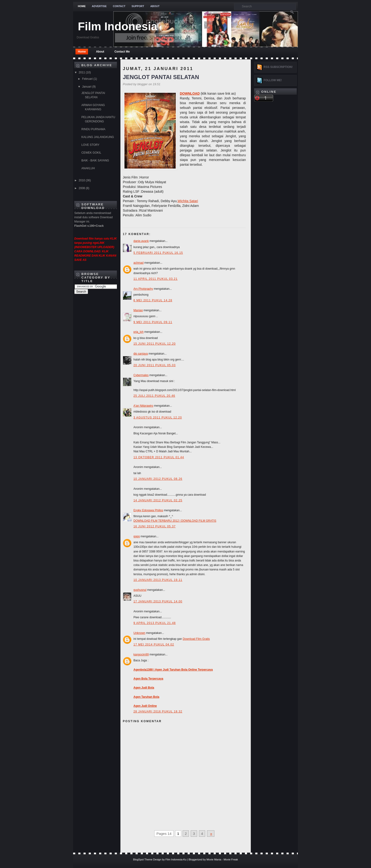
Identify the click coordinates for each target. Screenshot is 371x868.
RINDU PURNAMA (93, 129)
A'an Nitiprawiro (143, 406)
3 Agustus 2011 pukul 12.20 (158, 418)
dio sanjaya (141, 354)
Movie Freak (231, 859)
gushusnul (140, 590)
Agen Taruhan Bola (146, 697)
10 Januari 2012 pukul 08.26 (158, 479)
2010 (82, 180)
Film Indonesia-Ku (176, 859)
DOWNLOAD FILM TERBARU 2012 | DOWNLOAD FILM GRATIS (175, 521)
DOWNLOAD (190, 93)
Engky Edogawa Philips (148, 510)
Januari (87, 87)
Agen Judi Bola (144, 688)
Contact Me (122, 52)
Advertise (99, 6)
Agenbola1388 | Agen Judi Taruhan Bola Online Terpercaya (173, 670)
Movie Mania (214, 859)
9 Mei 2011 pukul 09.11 (153, 322)
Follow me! (273, 80)
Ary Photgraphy (143, 289)
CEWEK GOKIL (91, 153)
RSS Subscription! (278, 67)
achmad (139, 263)
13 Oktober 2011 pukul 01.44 (159, 457)
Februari (88, 79)
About (155, 6)
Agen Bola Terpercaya (148, 679)
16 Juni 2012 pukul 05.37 (155, 526)
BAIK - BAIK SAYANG (95, 160)
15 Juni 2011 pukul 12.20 (155, 344)
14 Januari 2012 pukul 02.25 (158, 500)
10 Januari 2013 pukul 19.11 (158, 580)
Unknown (139, 633)
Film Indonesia (118, 26)
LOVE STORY (90, 145)
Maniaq (138, 310)
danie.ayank (141, 241)
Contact (119, 6)
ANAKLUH (88, 168)
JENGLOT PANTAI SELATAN (161, 77)
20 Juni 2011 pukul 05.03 (155, 365)
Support (138, 6)
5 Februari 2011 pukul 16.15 (158, 253)
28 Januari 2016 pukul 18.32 (158, 712)
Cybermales (141, 375)
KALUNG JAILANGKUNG (98, 137)
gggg (137, 536)
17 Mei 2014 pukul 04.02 (154, 645)
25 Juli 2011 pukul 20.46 (154, 396)
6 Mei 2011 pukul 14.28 (153, 300)
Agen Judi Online (145, 706)
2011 (82, 72)
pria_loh (139, 332)
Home (82, 6)
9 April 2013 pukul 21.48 (155, 623)
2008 (82, 188)
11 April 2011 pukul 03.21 (156, 279)
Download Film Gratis (196, 639)
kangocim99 (141, 654)
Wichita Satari (188, 201)
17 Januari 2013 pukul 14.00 (158, 601)
